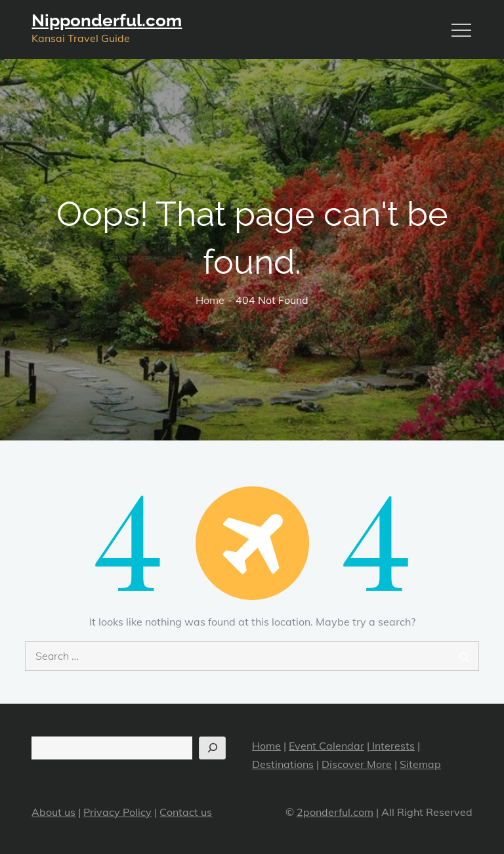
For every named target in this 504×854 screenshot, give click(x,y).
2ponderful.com (335, 812)
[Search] (212, 748)
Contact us (186, 812)
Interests (392, 746)
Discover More (357, 764)
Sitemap (420, 764)
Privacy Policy (117, 812)
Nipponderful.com (107, 20)
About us (53, 812)
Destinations (283, 764)
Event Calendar (326, 746)
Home (266, 746)
